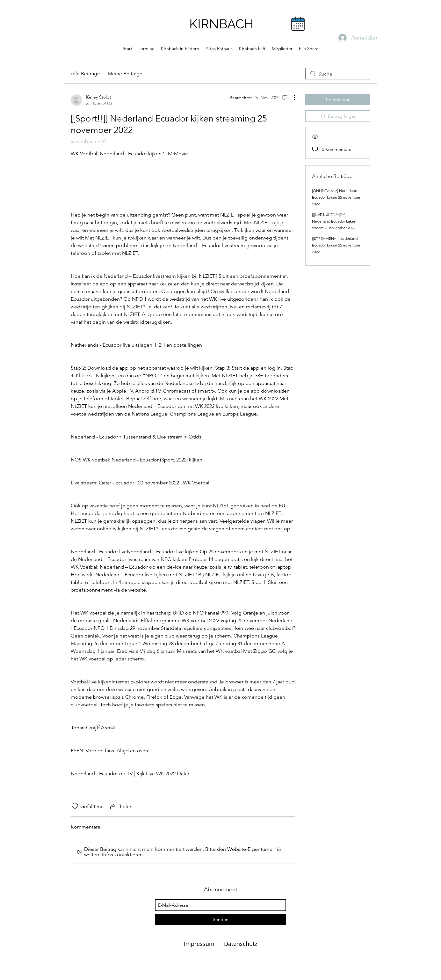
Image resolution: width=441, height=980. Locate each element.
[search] (338, 74)
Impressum (200, 944)
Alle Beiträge (85, 74)
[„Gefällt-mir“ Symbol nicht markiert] (75, 806)
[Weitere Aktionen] (291, 98)
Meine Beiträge (125, 74)
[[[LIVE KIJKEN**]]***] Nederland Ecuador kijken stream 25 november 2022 (334, 221)
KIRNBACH (221, 24)
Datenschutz (241, 944)
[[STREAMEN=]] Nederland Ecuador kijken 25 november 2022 (336, 245)
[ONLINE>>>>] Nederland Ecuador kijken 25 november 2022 (336, 197)
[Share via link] (121, 806)
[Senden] (220, 920)
